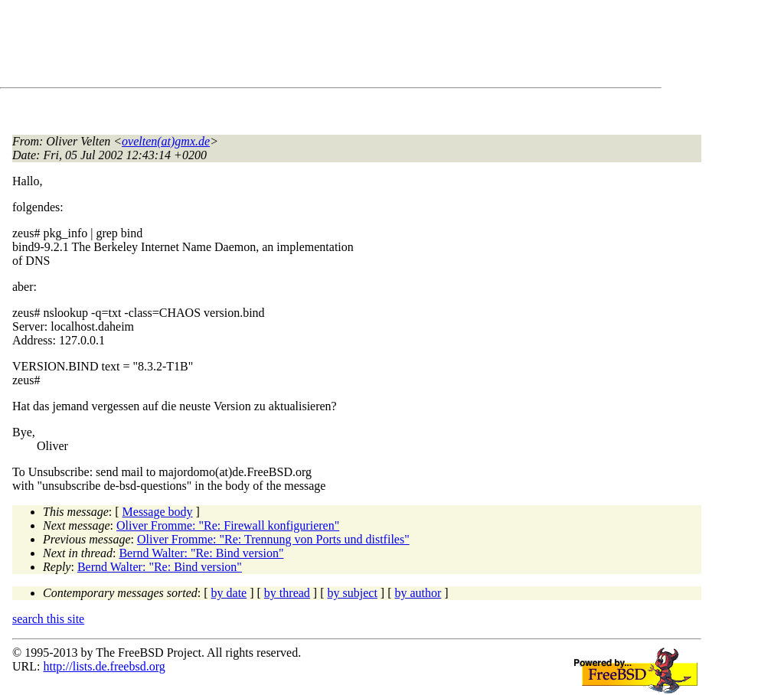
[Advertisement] (291, 47)
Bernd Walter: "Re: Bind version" (201, 553)
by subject (353, 593)
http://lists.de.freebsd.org (104, 666)
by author (418, 593)
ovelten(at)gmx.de (166, 141)
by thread (287, 593)
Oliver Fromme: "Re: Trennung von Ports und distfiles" (273, 539)
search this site (48, 619)
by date (229, 593)
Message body (158, 512)
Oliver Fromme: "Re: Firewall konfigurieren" (228, 525)
